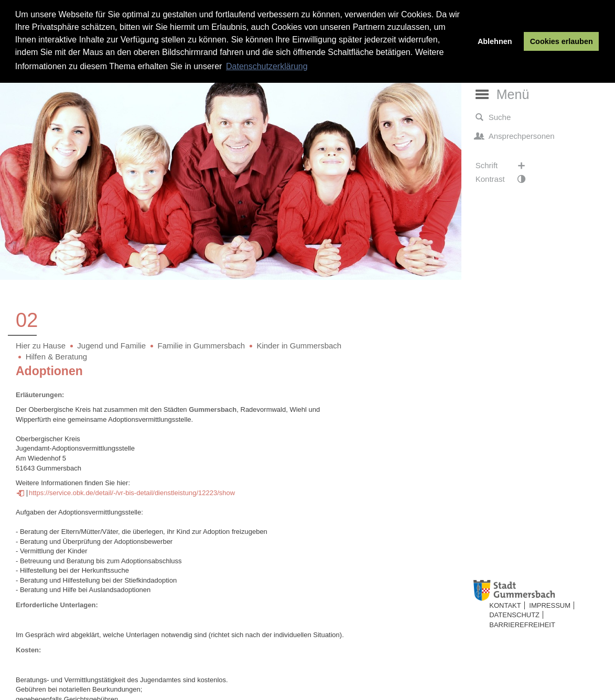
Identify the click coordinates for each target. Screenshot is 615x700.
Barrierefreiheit (522, 625)
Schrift (506, 166)
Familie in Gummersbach (201, 346)
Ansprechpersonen (515, 136)
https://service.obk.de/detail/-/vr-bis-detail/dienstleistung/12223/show (132, 493)
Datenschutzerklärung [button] (267, 66)
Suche (493, 117)
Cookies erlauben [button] (562, 41)
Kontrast (506, 179)
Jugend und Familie (111, 346)
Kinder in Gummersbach (299, 346)
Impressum (550, 605)
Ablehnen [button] (495, 41)
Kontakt (505, 605)
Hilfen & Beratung (57, 357)
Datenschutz (514, 615)
